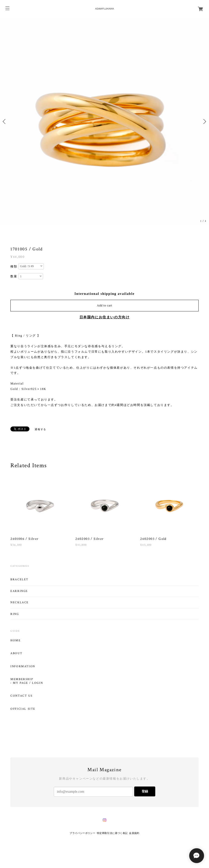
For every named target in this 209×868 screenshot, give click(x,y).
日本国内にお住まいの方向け (105, 317)
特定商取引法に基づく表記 (112, 833)
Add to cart (104, 305)
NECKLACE (20, 602)
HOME (15, 641)
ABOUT (16, 653)
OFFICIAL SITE (23, 709)
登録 (145, 791)
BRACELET (19, 579)
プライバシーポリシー (82, 833)
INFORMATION (23, 666)
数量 (14, 276)
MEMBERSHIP (22, 679)
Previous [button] (5, 121)
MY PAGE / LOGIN (28, 683)
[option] (104, 121)
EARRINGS (19, 591)
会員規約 (134, 833)
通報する (40, 429)
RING (15, 614)
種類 (14, 266)
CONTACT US (21, 696)
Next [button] (204, 121)
